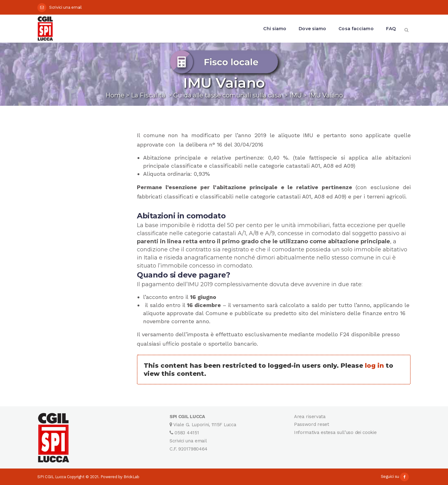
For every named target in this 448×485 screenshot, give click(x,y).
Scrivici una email (65, 7)
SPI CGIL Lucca (51, 477)
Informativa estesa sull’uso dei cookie (335, 432)
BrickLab (131, 477)
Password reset (312, 424)
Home (115, 95)
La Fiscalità (148, 95)
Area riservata (310, 417)
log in (374, 366)
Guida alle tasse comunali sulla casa (227, 95)
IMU (296, 95)
